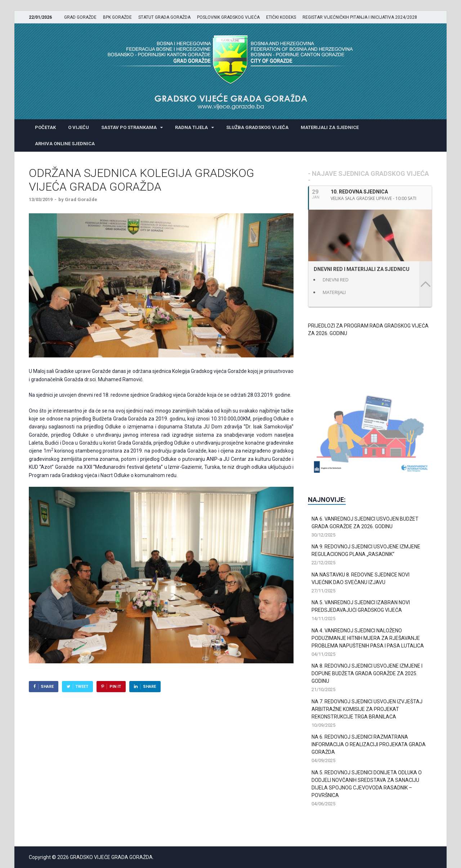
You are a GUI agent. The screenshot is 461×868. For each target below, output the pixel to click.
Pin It (115, 687)
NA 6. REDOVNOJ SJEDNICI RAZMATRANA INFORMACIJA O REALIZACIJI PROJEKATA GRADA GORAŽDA (369, 744)
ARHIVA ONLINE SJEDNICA (65, 144)
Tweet (82, 687)
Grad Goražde (81, 199)
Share (47, 687)
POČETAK (45, 127)
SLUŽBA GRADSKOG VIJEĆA (257, 127)
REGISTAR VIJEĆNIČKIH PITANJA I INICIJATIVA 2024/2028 (360, 17)
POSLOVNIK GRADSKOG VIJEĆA (228, 17)
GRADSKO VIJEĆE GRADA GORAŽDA (111, 857)
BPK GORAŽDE (117, 17)
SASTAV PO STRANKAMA (129, 127)
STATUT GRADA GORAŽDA (164, 17)
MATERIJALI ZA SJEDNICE (330, 127)
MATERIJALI (334, 292)
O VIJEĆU (79, 127)
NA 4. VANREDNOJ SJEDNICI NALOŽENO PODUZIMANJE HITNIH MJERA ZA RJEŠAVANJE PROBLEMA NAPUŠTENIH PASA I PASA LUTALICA (368, 638)
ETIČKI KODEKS (281, 17)
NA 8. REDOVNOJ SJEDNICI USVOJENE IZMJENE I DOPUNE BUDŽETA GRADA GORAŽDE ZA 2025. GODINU (367, 673)
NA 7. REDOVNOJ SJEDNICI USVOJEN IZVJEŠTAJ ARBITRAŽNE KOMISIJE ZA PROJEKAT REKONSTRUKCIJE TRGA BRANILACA (367, 709)
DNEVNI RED (336, 280)
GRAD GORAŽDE (80, 17)
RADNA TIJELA (191, 127)
